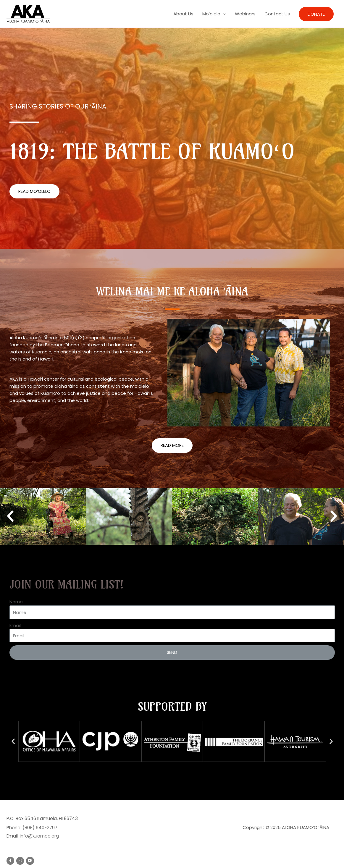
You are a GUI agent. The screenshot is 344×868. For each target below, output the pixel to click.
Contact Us (277, 14)
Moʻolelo (211, 14)
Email (15, 626)
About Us (183, 14)
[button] (35, 191)
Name (16, 602)
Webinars (245, 14)
